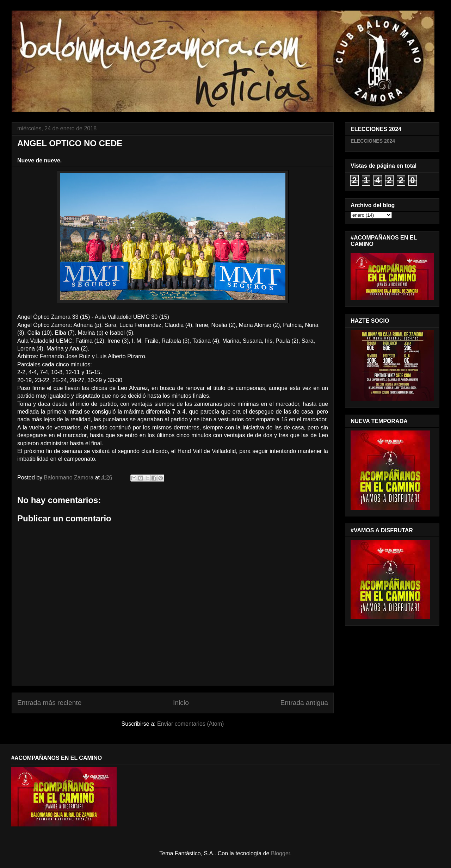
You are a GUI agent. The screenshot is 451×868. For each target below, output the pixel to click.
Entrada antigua (304, 703)
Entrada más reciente (49, 703)
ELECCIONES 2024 (373, 141)
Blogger (280, 853)
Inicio (181, 703)
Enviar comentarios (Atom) (190, 724)
